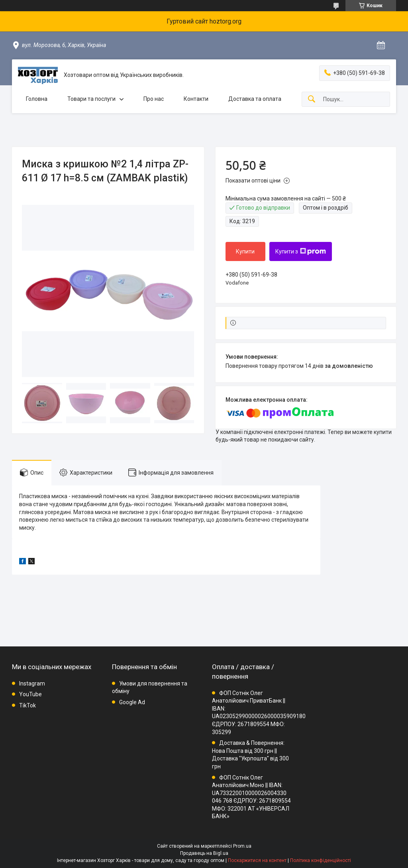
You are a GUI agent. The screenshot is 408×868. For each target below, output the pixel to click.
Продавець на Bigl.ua (204, 853)
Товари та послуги (91, 99)
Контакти (196, 99)
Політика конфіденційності (321, 860)
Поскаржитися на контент (257, 860)
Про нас (154, 99)
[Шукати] (312, 99)
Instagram (32, 683)
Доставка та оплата (255, 99)
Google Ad (132, 702)
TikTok (27, 705)
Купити (245, 251)
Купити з (301, 251)
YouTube (30, 694)
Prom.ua (242, 846)
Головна (37, 99)
